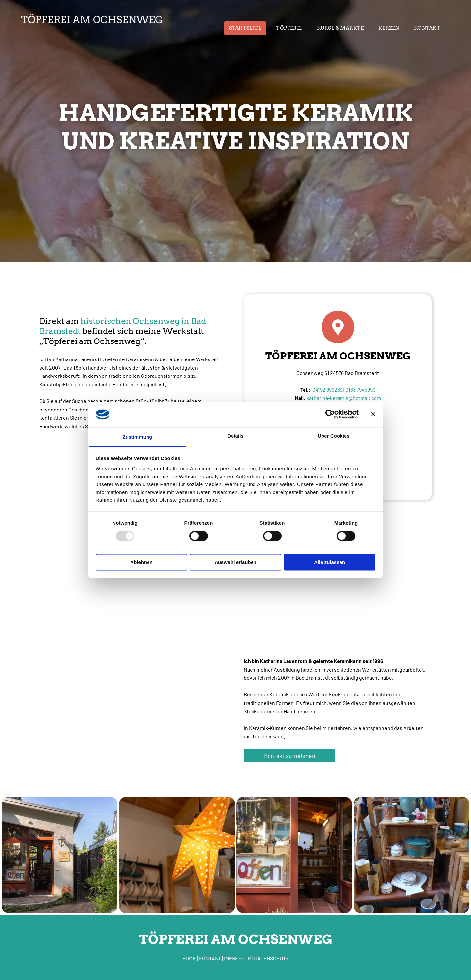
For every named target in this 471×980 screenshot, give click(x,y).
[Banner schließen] (373, 414)
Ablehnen (141, 562)
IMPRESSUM (238, 958)
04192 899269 (327, 389)
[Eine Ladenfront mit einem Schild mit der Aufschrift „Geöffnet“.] (294, 855)
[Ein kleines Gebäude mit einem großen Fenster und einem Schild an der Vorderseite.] (60, 855)
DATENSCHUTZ (271, 958)
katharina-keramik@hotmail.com (344, 398)
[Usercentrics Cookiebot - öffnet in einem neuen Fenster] (330, 414)
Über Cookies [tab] (334, 436)
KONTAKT (210, 958)
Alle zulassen (330, 562)
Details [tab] (235, 436)
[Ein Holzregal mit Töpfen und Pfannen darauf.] (411, 855)
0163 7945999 (360, 389)
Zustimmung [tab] (138, 437)
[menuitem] (248, 28)
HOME (189, 958)
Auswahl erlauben (235, 562)
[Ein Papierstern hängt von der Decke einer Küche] (177, 855)
